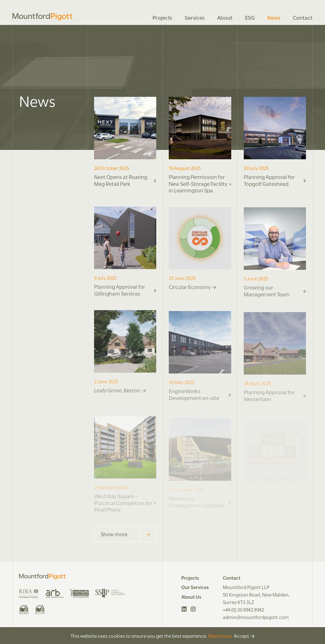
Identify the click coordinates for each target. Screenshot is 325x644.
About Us (191, 597)
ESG (250, 17)
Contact (303, 17)
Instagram (193, 609)
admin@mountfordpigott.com (256, 617)
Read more (220, 636)
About (225, 17)
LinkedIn (184, 609)
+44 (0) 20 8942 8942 (243, 609)
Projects (162, 17)
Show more (128, 534)
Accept (241, 636)
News (274, 17)
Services (195, 17)
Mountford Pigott (43, 17)
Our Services (195, 587)
